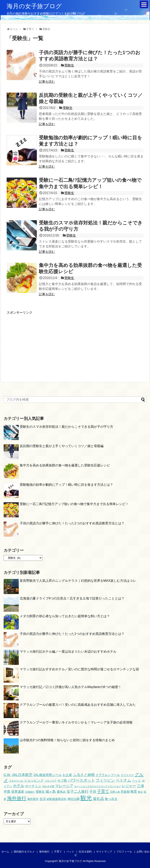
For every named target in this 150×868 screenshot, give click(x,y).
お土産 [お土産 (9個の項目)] (67, 775)
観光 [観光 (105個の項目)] (86, 798)
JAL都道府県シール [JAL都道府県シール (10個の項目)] (48, 775)
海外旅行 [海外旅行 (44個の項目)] (17, 798)
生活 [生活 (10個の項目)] (43, 799)
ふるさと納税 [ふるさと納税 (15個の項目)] (84, 775)
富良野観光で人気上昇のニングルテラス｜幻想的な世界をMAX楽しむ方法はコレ (78, 581)
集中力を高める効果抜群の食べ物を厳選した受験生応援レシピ (65, 465)
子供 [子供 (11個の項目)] (93, 792)
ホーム (5, 852)
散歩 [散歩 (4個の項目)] (140, 792)
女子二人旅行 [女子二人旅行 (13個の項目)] (78, 792)
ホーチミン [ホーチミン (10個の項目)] (33, 786)
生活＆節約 (85, 852)
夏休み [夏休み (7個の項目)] (61, 792)
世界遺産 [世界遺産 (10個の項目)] (18, 792)
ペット (70, 852)
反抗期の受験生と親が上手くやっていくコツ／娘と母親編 (62, 446)
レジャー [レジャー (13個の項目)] (129, 786)
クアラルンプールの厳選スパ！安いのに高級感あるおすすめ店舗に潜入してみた (78, 705)
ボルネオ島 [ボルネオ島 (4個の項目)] (48, 786)
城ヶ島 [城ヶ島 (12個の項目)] (51, 792)
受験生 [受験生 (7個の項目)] (40, 792)
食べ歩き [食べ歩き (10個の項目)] (111, 799)
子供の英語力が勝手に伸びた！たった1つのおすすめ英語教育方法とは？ (72, 523)
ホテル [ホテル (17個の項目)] (19, 786)
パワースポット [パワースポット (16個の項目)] (81, 780)
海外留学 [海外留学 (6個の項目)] (33, 799)
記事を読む (47, 82)
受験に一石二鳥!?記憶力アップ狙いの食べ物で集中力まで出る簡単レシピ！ (74, 504)
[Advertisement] (40, 343)
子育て (58, 852)
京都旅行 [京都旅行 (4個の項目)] (30, 792)
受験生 (69, 65)
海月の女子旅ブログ (34, 6)
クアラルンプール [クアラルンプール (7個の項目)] (108, 775)
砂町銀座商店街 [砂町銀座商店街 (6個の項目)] (57, 799)
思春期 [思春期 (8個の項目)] (125, 792)
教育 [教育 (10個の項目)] (134, 792)
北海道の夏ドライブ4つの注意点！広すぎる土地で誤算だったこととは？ (72, 598)
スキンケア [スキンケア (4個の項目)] (51, 781)
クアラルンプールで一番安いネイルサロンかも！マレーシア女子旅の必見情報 (76, 722)
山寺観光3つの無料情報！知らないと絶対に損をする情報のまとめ (67, 740)
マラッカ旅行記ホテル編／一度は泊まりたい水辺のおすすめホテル (68, 652)
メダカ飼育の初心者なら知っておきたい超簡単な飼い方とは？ (65, 616)
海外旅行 (44, 852)
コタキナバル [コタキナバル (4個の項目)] (16, 781)
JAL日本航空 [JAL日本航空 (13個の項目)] (22, 775)
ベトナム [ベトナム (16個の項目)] (123, 780)
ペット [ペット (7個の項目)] (136, 781)
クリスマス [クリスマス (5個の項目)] (127, 775)
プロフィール (124, 852)
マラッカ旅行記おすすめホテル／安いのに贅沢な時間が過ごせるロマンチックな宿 (79, 669)
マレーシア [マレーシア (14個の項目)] (64, 786)
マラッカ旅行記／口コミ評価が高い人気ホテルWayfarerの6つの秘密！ (71, 687)
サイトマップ (104, 852)
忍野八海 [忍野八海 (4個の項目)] (115, 792)
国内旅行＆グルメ (24, 852)
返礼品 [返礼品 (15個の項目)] (98, 799)
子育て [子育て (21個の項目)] (103, 791)
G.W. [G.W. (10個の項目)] (7, 775)
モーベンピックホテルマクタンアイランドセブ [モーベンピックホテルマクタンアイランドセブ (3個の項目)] (98, 786)
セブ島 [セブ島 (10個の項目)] (62, 780)
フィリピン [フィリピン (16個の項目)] (105, 780)
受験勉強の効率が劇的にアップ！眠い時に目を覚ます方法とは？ (66, 485)
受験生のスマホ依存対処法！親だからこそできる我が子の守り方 (66, 427)
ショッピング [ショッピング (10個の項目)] (34, 780)
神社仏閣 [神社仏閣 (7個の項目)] (73, 799)
